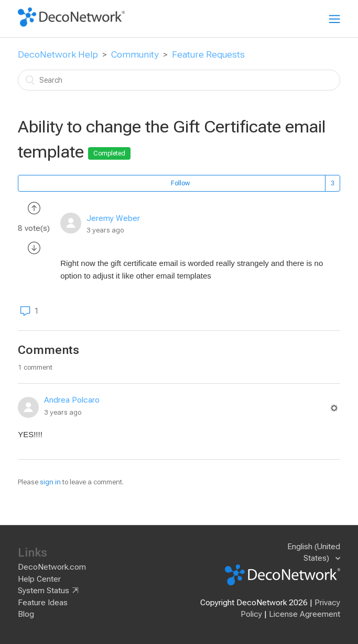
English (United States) (314, 553)
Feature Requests (208, 54)
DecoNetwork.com (52, 567)
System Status (44, 591)
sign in (50, 482)
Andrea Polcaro (72, 400)
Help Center (39, 579)
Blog (26, 614)
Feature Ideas (43, 603)
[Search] (179, 80)
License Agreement (305, 614)
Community (135, 54)
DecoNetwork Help (58, 54)
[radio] (34, 208)
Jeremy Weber (113, 218)
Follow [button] (180, 183)
